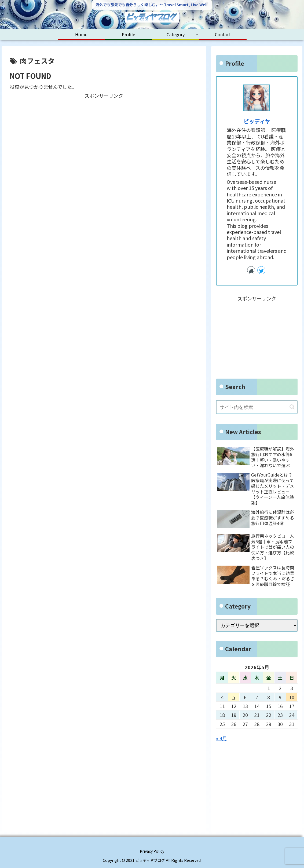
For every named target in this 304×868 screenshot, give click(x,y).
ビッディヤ (257, 121)
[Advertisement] (104, 137)
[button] (292, 407)
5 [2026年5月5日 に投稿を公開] (234, 697)
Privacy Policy (152, 851)
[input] (257, 407)
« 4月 (221, 738)
